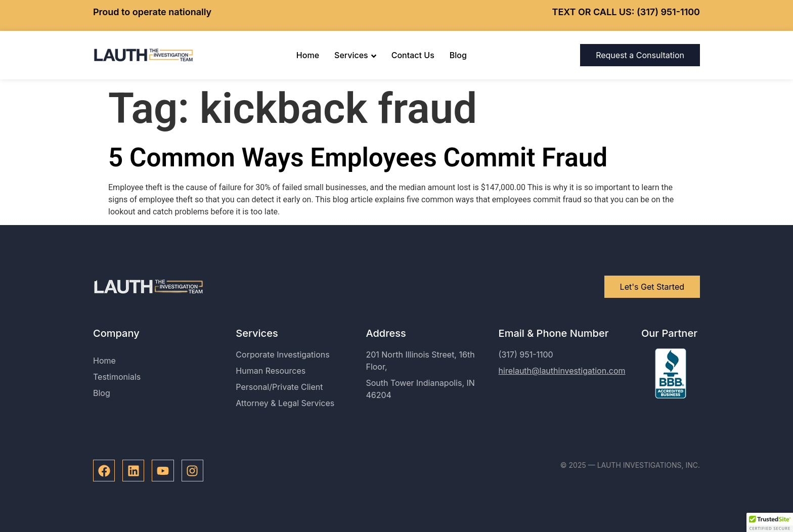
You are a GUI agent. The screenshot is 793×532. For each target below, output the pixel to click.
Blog (458, 55)
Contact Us (413, 55)
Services (355, 55)
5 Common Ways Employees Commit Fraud (358, 158)
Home (308, 55)
